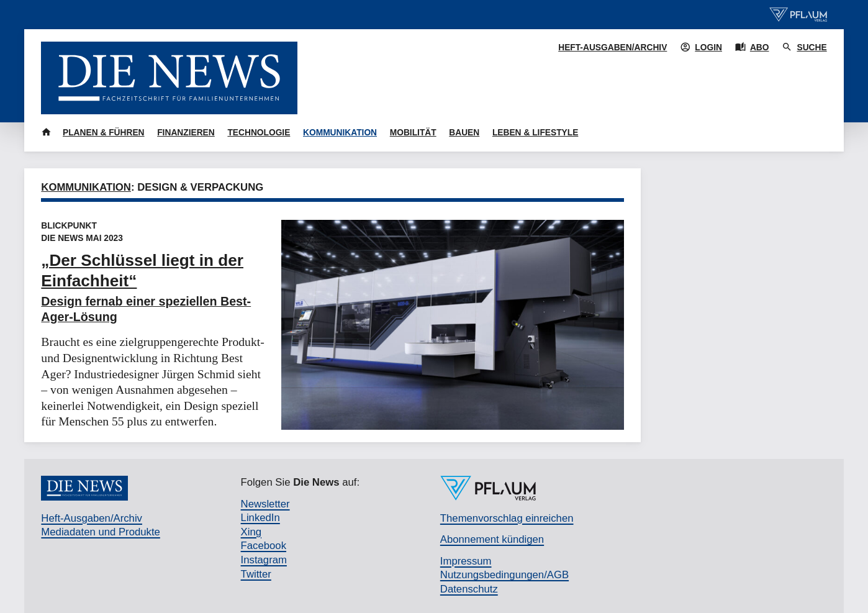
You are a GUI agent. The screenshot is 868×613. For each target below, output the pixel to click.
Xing (251, 532)
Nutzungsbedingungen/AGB (504, 575)
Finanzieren (186, 133)
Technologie (259, 133)
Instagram (264, 560)
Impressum (466, 561)
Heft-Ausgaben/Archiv (613, 48)
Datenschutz (469, 589)
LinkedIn (260, 518)
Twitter (256, 574)
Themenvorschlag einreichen (507, 518)
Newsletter (265, 504)
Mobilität (413, 133)
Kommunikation (340, 133)
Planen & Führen (104, 133)
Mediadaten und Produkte (100, 532)
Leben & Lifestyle (535, 133)
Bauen (464, 133)
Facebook (264, 546)
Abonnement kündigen (492, 539)
